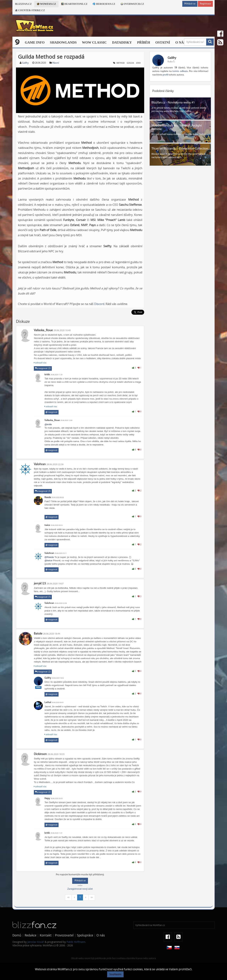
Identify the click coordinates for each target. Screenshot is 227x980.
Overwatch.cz (132, 4)
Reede (48, 497)
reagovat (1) (43, 597)
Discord (99, 304)
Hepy (47, 798)
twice (47, 525)
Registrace (205, 4)
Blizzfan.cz (23, 4)
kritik (47, 375)
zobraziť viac (40, 363)
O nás (181, 42)
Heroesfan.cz (104, 4)
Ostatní (163, 42)
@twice (48, 561)
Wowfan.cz (46, 4)
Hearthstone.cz (74, 4)
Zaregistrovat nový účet (80, 889)
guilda (130, 63)
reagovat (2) (43, 368)
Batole (38, 634)
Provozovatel (64, 935)
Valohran (40, 464)
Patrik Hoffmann (76, 942)
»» (92, 897)
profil (165, 75)
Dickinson (40, 754)
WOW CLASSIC (94, 42)
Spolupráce (85, 935)
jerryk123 (40, 584)
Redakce (31, 935)
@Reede (49, 557)
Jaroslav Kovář (36, 942)
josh (138, 63)
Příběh (144, 42)
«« (68, 897)
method (121, 63)
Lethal (48, 702)
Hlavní (56, 63)
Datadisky (122, 42)
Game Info (35, 42)
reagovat (52, 412)
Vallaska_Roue (43, 330)
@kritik (48, 424)
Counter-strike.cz (30, 10)
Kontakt (46, 935)
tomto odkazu (180, 71)
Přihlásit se (190, 4)
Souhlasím (115, 974)
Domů (17, 935)
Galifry (25, 63)
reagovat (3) (43, 491)
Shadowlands (63, 42)
